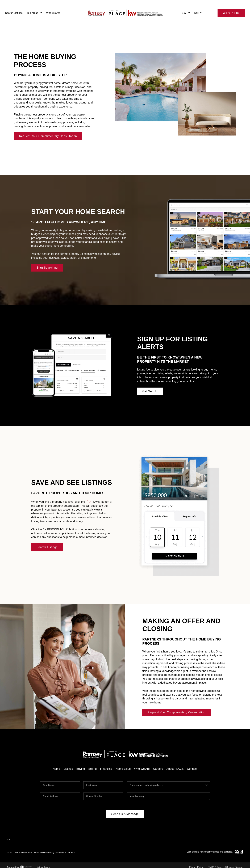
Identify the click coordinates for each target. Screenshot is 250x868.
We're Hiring (231, 13)
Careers (158, 765)
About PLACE (175, 765)
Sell (198, 13)
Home (56, 765)
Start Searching (47, 264)
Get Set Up (150, 388)
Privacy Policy (196, 864)
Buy (186, 13)
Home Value (123, 765)
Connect (192, 765)
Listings (68, 765)
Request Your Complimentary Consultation (48, 133)
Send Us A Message (125, 811)
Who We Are (53, 13)
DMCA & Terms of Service (221, 864)
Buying (81, 765)
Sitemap (239, 864)
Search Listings (14, 13)
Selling (92, 765)
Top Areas (34, 13)
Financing (106, 765)
